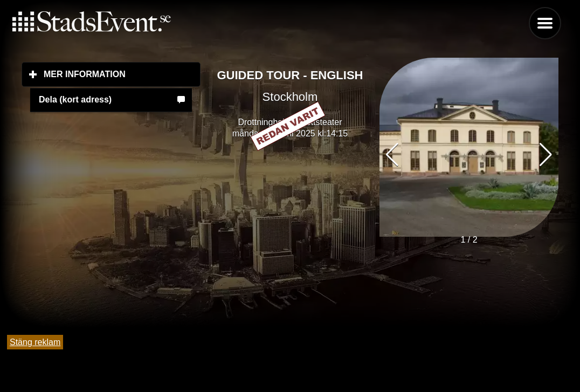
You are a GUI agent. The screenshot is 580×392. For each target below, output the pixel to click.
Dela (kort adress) (75, 99)
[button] (546, 155)
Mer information (122, 74)
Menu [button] (545, 23)
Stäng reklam (35, 342)
